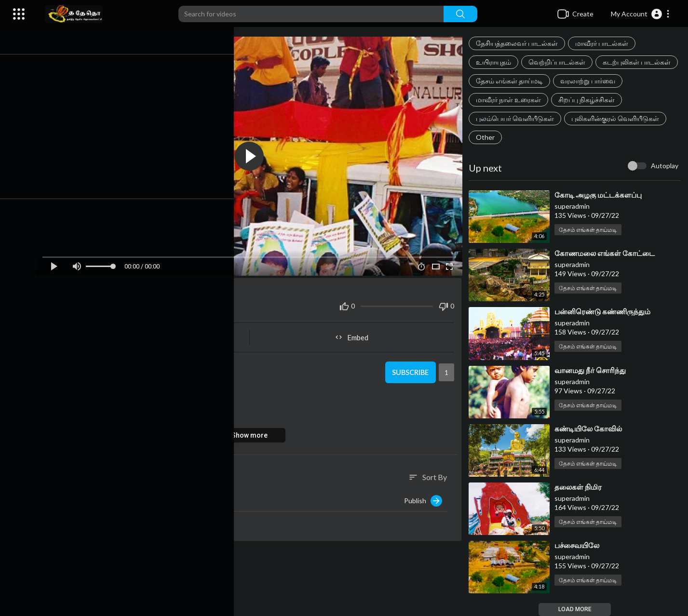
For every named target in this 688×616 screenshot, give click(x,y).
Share (154, 333)
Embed (356, 333)
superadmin (102, 363)
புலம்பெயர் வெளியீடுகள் (592, 118)
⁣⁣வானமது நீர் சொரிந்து (593, 370)
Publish (426, 496)
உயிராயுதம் (496, 62)
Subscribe (411, 368)
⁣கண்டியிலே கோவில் (591, 429)
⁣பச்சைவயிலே (580, 545)
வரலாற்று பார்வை (506, 100)
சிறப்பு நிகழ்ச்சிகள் (507, 118)
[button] (641, 14)
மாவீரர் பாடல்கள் (605, 43)
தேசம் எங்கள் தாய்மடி (598, 81)
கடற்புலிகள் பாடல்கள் (513, 81)
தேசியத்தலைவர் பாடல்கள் (520, 43)
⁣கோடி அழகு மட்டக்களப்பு (601, 195)
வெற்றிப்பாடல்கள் (560, 62)
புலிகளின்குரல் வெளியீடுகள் (523, 137)
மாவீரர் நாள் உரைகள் (584, 100)
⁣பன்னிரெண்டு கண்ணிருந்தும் (605, 311)
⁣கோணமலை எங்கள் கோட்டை (607, 253)
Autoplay (665, 166)
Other (593, 137)
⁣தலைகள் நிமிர (581, 487)
